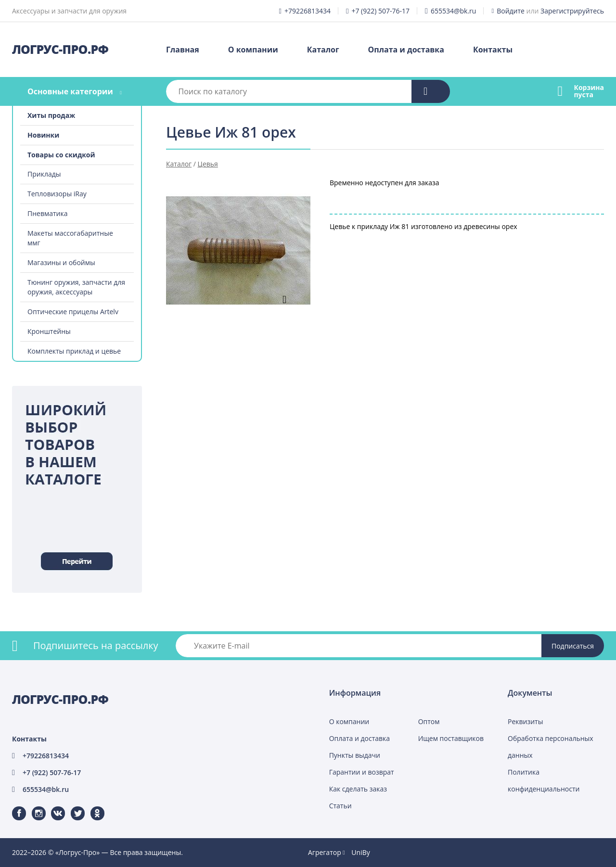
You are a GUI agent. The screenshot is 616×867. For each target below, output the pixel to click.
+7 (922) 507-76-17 (380, 11)
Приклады (44, 174)
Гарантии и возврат (362, 772)
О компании (253, 50)
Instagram (33, 807)
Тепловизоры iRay (57, 194)
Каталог (323, 50)
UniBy (360, 852)
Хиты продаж (51, 115)
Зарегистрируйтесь (572, 11)
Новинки (43, 135)
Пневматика (48, 213)
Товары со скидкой (61, 155)
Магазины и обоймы (61, 262)
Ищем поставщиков (451, 738)
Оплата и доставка (406, 50)
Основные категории (70, 91)
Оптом (429, 721)
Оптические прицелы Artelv (73, 312)
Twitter (71, 807)
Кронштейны (49, 331)
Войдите (511, 11)
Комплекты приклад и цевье (74, 351)
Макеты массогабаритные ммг (70, 238)
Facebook (13, 807)
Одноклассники (92, 807)
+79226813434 (308, 11)
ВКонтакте (52, 807)
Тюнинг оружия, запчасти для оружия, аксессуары (76, 287)
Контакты (493, 50)
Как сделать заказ (358, 789)
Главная (183, 50)
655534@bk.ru (454, 11)
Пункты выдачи (355, 755)
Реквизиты (525, 721)
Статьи (340, 806)
